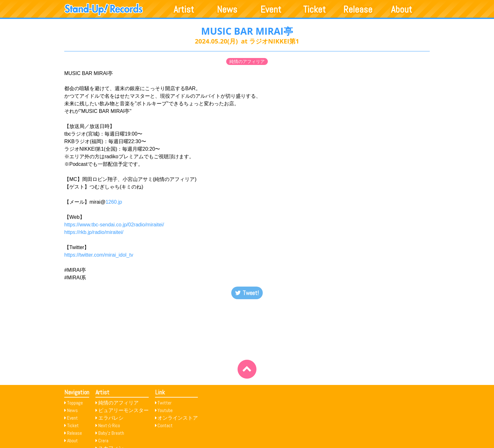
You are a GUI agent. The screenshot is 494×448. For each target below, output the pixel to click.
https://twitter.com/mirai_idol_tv (99, 255)
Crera (103, 441)
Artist (184, 9)
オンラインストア (178, 418)
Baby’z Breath (111, 433)
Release (358, 9)
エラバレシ (111, 418)
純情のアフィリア (247, 61)
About (402, 9)
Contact (165, 425)
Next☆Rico (109, 425)
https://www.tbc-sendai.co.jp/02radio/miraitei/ (114, 225)
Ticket (314, 9)
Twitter (165, 403)
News (227, 9)
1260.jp (114, 202)
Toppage (75, 403)
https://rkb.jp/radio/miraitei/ (94, 232)
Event (271, 9)
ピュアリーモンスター (123, 410)
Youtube (165, 410)
